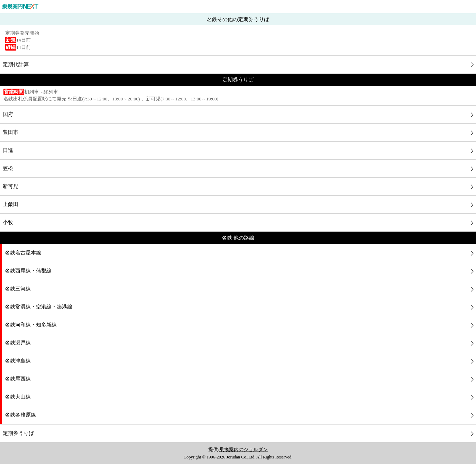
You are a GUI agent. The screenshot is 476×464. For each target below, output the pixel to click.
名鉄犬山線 (18, 397)
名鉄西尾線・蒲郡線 (28, 271)
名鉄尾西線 (18, 379)
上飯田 (11, 204)
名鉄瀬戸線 (18, 343)
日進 (8, 150)
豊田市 (11, 132)
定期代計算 (16, 64)
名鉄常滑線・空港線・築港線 (39, 307)
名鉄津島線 (18, 361)
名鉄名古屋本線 (23, 253)
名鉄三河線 (18, 289)
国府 (8, 114)
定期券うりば (18, 433)
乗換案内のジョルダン (244, 450)
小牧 (8, 222)
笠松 (8, 168)
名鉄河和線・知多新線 (31, 325)
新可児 (11, 186)
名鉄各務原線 (20, 415)
